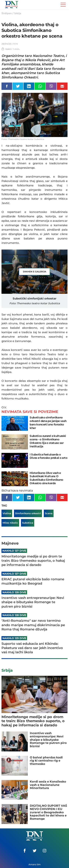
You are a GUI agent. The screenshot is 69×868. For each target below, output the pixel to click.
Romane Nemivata (12, 5)
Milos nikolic (10, 523)
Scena (49, 513)
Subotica (28, 523)
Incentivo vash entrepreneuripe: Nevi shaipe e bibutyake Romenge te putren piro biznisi (33, 602)
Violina (7, 513)
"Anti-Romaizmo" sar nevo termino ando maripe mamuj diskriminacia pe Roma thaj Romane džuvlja (33, 625)
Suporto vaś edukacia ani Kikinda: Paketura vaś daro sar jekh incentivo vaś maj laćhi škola (32, 648)
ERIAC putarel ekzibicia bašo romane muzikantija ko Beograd (33, 581)
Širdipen (7, 13)
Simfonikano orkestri (28, 513)
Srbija (18, 13)
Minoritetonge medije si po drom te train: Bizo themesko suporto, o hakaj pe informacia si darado (33, 561)
